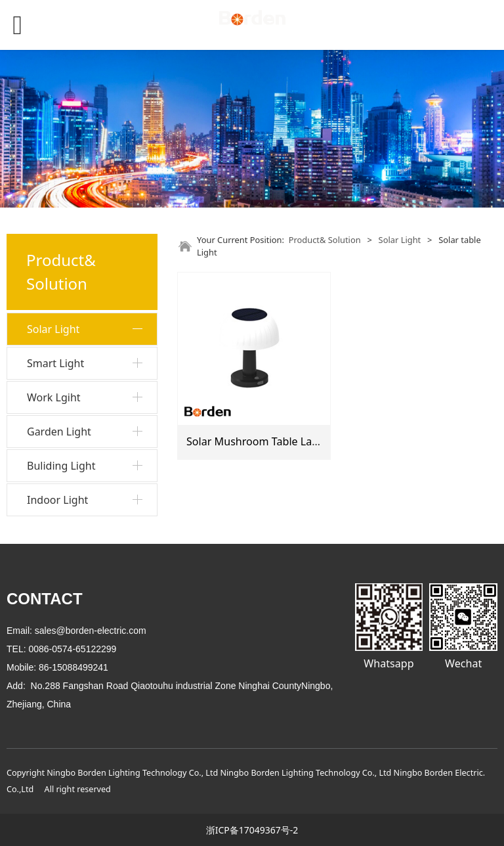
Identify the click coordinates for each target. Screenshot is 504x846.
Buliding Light (61, 466)
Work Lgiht (54, 397)
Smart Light (55, 363)
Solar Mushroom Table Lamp (257, 441)
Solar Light (53, 329)
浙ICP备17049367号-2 (252, 830)
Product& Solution (325, 240)
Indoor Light (57, 500)
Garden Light (59, 432)
